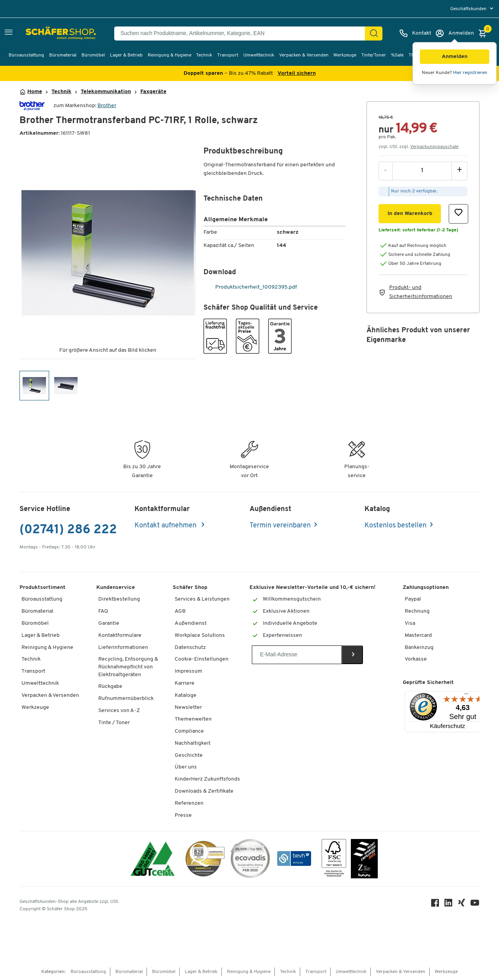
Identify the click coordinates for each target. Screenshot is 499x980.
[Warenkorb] (485, 33)
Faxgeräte (153, 92)
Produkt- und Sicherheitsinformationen (421, 292)
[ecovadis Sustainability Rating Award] (250, 858)
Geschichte (189, 755)
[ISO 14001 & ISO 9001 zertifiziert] (153, 858)
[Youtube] (475, 905)
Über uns (186, 767)
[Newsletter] (297, 655)
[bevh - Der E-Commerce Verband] (294, 858)
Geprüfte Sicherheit (428, 683)
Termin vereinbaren (280, 526)
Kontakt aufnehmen (166, 526)
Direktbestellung (119, 599)
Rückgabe (110, 687)
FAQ (103, 611)
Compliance (189, 731)
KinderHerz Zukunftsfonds (207, 779)
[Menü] (466, 696)
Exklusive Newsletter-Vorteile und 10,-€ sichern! (312, 588)
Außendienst (191, 623)
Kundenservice (116, 588)
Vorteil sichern (297, 73)
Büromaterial (63, 55)
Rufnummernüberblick (126, 699)
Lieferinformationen (123, 648)
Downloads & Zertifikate (204, 791)
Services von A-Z (119, 711)
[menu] (473, 9)
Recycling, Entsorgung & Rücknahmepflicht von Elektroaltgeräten (128, 667)
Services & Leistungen (202, 599)
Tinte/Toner (374, 55)
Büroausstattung (26, 55)
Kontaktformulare (120, 635)
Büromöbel (93, 55)
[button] (455, 57)
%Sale (397, 55)
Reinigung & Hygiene (170, 55)
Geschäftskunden (469, 9)
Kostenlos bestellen (395, 526)
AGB (180, 611)
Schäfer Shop (190, 588)
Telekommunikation (106, 92)
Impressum (188, 671)
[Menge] (422, 171)
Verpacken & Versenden (304, 55)
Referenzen (189, 803)
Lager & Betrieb (126, 55)
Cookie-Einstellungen (202, 659)
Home (35, 92)
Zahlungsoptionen (426, 588)
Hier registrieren (470, 73)
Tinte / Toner (114, 723)
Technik (204, 55)
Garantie (109, 623)
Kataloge (186, 695)
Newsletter (188, 708)
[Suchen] (374, 33)
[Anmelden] (455, 33)
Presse (183, 815)
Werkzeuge (345, 55)
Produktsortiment (42, 588)
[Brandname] (32, 106)
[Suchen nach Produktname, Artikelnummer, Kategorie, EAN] (243, 33)
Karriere (185, 683)
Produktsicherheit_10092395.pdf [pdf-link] (251, 287)
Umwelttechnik (259, 55)
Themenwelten (193, 719)
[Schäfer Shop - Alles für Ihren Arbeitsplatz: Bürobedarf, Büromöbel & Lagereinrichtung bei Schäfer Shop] (44, 33)
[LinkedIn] (448, 905)
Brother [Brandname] (107, 106)
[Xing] (462, 905)
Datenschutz (190, 648)
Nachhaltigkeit (193, 743)
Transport (228, 55)
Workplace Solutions (200, 635)
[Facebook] (435, 905)
